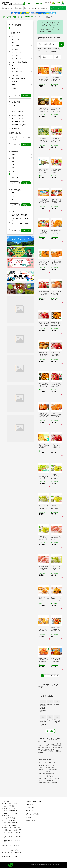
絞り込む (26, 95)
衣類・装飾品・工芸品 (18, 78)
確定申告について (9, 816)
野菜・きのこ (16, 46)
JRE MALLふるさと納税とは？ (12, 850)
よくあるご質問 (30, 808)
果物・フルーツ (16, 28)
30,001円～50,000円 (18, 115)
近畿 (13, 168)
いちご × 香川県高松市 (45, 772)
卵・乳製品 (15, 49)
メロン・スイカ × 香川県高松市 (47, 767)
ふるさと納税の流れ (9, 806)
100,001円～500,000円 (18, 121)
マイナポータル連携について (12, 818)
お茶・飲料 (15, 55)
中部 (13, 164)
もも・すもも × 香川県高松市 (46, 776)
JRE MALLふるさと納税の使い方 (12, 853)
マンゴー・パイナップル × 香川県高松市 (49, 778)
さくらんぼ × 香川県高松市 (46, 774)
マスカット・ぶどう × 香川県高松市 (48, 769)
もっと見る (50, 731)
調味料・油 (15, 69)
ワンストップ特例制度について (12, 820)
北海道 (14, 155)
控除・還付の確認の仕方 (11, 823)
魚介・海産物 (16, 39)
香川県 (20, 17)
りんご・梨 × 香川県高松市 (46, 765)
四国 (14, 17)
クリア (14, 95)
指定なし (14, 105)
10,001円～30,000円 (18, 112)
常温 (13, 199)
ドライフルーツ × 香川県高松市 (47, 780)
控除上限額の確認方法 (10, 825)
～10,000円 (15, 108)
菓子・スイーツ (16, 59)
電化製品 (14, 82)
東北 (13, 158)
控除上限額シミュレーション (33, 801)
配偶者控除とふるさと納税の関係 (12, 837)
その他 (14, 88)
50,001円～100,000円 (18, 118)
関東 (13, 161)
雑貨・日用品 (16, 75)
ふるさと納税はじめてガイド (12, 804)
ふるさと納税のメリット (11, 813)
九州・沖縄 (15, 177)
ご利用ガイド (29, 804)
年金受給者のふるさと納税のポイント (12, 841)
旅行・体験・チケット (18, 72)
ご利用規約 (29, 817)
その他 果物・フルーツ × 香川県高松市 (49, 783)
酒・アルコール (16, 52)
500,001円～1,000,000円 (19, 125)
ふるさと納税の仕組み (10, 808)
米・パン (14, 43)
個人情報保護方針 (30, 820)
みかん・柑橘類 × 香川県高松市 (47, 763)
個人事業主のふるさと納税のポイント (12, 833)
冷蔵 (13, 193)
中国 (13, 171)
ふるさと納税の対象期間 (11, 811)
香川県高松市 (29, 17)
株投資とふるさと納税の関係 (12, 828)
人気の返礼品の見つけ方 (11, 857)
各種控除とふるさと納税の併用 (12, 830)
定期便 (14, 85)
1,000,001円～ (16, 128)
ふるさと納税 (7, 17)
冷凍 (13, 196)
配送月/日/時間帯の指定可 (19, 215)
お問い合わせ (29, 811)
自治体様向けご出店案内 (32, 814)
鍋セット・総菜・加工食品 (19, 62)
